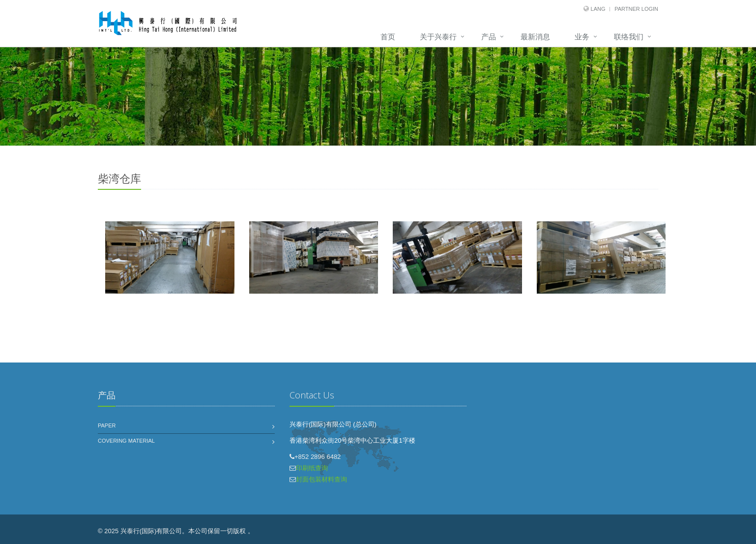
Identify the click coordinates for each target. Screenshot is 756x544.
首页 (388, 37)
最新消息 (535, 37)
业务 (582, 37)
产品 (489, 37)
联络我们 (629, 37)
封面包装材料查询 (321, 479)
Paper (107, 425)
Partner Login (636, 9)
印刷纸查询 (312, 468)
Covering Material (126, 441)
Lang (598, 9)
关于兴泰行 (438, 37)
